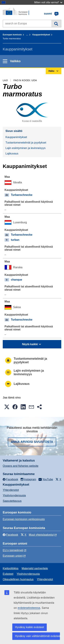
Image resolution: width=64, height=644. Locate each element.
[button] (7, 407)
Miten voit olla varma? (48, 2)
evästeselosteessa (29, 608)
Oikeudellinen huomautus (18, 579)
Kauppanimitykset (41, 35)
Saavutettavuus (12, 501)
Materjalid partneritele (35, 568)
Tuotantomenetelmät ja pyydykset (26, 143)
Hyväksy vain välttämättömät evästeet (37, 636)
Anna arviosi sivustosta (32, 442)
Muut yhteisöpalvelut (41, 535)
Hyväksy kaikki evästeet (30, 627)
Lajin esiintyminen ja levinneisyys (26, 148)
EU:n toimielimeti (13, 550)
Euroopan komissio (12, 35)
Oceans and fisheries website (21, 466)
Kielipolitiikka (11, 568)
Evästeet (8, 574)
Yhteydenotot (11, 490)
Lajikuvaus (12, 154)
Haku (56, 24)
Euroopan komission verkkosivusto (24, 519)
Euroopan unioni (13, 556)
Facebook (10, 535)
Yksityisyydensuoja (14, 495)
